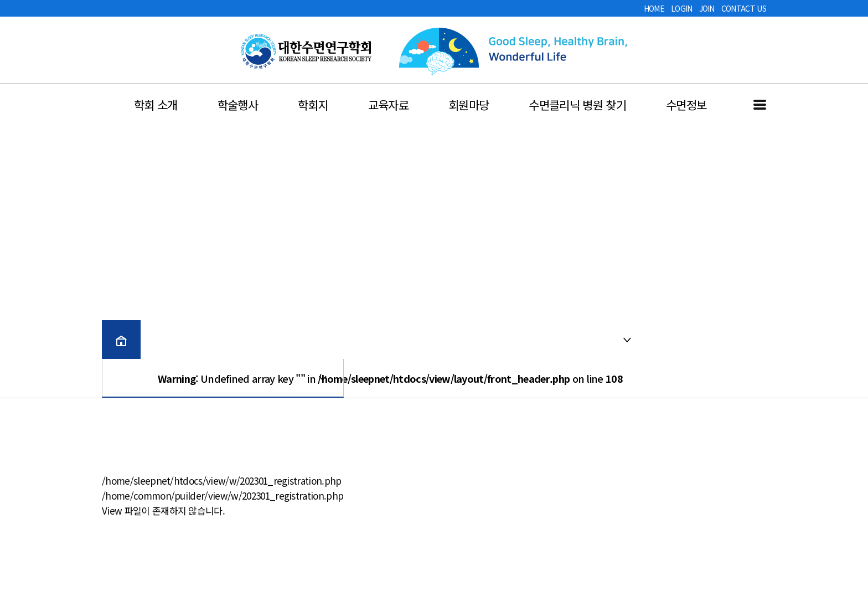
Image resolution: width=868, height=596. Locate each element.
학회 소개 (156, 105)
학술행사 (238, 105)
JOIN (707, 8)
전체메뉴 (760, 105)
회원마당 (469, 105)
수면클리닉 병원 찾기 (577, 105)
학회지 (313, 105)
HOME (654, 8)
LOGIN (682, 8)
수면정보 (686, 105)
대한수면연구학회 (306, 52)
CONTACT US (744, 8)
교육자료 (388, 105)
